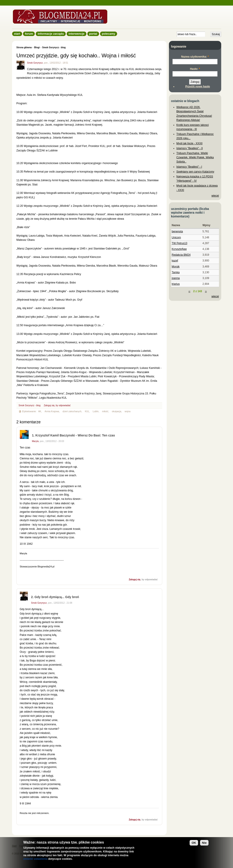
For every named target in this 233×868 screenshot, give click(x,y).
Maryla (35, 441)
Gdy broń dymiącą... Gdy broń (57, 597)
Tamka (176, 272)
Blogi (37, 47)
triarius (176, 284)
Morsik (176, 267)
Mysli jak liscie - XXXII (189, 143)
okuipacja (116, 411)
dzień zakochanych (72, 411)
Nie (204, 843)
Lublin (96, 411)
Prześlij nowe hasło (198, 86)
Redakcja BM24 (181, 255)
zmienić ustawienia (35, 859)
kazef (175, 261)
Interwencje (76, 34)
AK (40, 411)
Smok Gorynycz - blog (54, 47)
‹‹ (189, 291)
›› (206, 291)
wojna (128, 411)
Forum (29, 34)
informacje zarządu (51, 34)
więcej (215, 196)
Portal (93, 34)
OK (194, 843)
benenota (177, 231)
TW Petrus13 (180, 243)
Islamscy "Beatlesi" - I (189, 167)
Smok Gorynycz (35, 63)
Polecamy (109, 34)
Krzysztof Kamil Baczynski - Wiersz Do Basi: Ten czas (75, 435)
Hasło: (195, 69)
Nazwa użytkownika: (195, 57)
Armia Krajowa (52, 411)
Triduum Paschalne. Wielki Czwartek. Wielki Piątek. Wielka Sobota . (195, 157)
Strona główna (24, 47)
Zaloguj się (49, 405)
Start (17, 34)
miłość (105, 411)
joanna (176, 278)
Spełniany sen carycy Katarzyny (195, 172)
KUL (87, 411)
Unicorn (176, 237)
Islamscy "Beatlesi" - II (190, 148)
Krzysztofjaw (179, 249)
